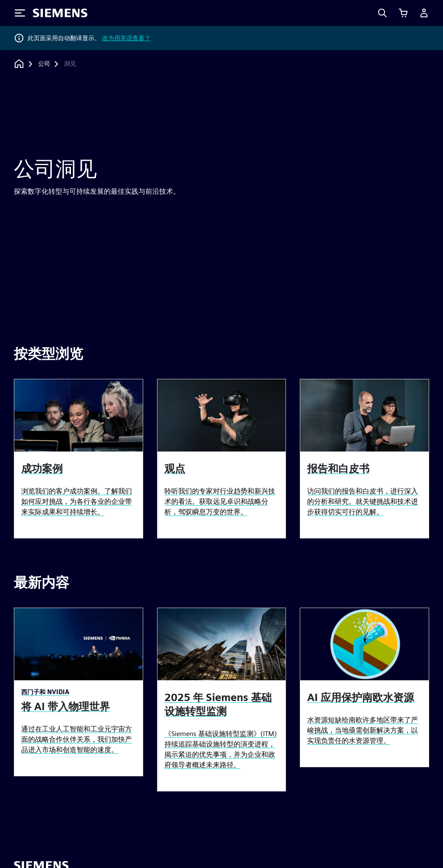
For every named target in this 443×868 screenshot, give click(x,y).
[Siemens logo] (60, 13)
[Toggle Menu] (20, 13)
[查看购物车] (403, 13)
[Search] (382, 13)
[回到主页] (19, 64)
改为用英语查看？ (126, 38)
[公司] (44, 64)
